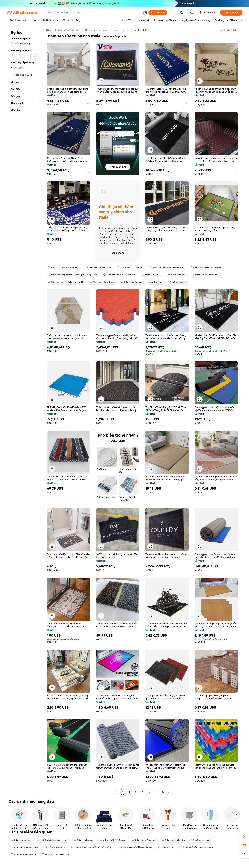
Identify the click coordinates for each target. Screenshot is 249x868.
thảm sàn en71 (150, 275)
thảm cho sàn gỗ (178, 282)
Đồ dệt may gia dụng (96, 30)
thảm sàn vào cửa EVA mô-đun (119, 275)
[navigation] (25, 411)
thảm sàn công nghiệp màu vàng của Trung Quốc (72, 275)
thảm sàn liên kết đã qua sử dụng (135, 847)
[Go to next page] (169, 792)
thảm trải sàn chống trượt (25, 847)
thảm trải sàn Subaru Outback (197, 847)
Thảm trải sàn (119, 30)
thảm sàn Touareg (55, 847)
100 (162, 792)
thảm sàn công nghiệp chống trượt (66, 282)
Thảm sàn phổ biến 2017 (131, 267)
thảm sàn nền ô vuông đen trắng (167, 267)
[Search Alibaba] (94, 13)
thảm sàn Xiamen (84, 840)
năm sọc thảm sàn (175, 275)
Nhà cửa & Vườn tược (69, 30)
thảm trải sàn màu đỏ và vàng (64, 267)
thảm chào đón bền (132, 282)
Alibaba (50, 30)
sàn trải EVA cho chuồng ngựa (52, 840)
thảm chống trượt (201, 840)
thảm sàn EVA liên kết (144, 840)
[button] (145, 13)
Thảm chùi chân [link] (139, 30)
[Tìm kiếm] (158, 13)
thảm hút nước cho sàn (23, 855)
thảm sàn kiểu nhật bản (205, 275)
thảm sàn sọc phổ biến (102, 282)
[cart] (192, 13)
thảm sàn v (155, 282)
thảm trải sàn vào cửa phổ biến (206, 267)
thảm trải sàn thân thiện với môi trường (91, 847)
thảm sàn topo (167, 847)
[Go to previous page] (116, 792)
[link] (245, 836)
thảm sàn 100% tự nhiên (113, 840)
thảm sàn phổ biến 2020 (99, 267)
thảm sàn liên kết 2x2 (173, 840)
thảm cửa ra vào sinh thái (56, 855)
